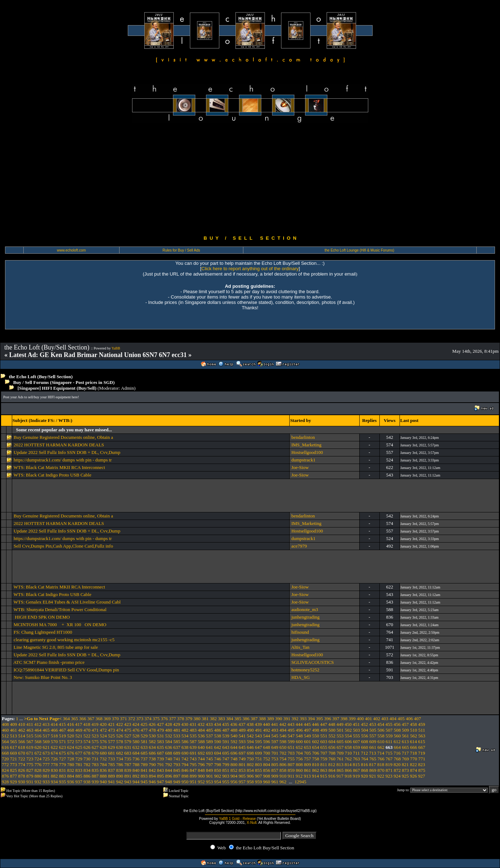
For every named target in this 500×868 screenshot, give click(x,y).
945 (144, 782)
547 (291, 736)
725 (46, 759)
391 (287, 719)
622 (55, 747)
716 (397, 753)
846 (185, 770)
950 (185, 782)
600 (299, 742)
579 (128, 742)
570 (55, 742)
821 (405, 764)
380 (197, 719)
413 (46, 724)
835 (95, 770)
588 (201, 742)
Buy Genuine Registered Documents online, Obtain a (63, 437)
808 (299, 764)
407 (417, 719)
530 (153, 736)
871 (389, 770)
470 (87, 730)
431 (193, 724)
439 (258, 724)
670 (22, 753)
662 (381, 747)
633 (144, 747)
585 (177, 742)
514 (22, 736)
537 (210, 736)
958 (251, 782)
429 (177, 724)
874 (414, 770)
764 (365, 759)
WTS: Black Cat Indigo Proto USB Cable (53, 475)
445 (307, 724)
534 (185, 736)
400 (360, 719)
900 (201, 776)
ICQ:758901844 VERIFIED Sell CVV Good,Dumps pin (66, 670)
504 (365, 730)
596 (267, 742)
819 (389, 764)
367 (91, 719)
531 (160, 736)
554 (349, 736)
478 (153, 730)
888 (103, 776)
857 (275, 770)
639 (193, 747)
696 (234, 753)
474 (120, 730)
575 (95, 742)
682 (120, 753)
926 (413, 776)
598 (283, 742)
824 (5, 770)
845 (177, 770)
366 (83, 719)
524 (103, 736)
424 (136, 724)
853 (242, 770)
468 (71, 730)
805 (275, 764)
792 (169, 764)
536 (201, 736)
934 (55, 782)
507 (389, 730)
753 (275, 759)
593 (242, 742)
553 (340, 736)
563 (422, 736)
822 (413, 764)
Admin (127, 388)
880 (38, 776)
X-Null (251, 823)
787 (128, 764)
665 (406, 747)
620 (38, 747)
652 (299, 747)
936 (71, 782)
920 (365, 776)
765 (373, 759)
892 (136, 776)
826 (22, 770)
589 (210, 742)
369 (107, 719)
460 (5, 730)
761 (340, 759)
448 (332, 724)
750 (251, 759)
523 (95, 736)
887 (95, 776)
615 (422, 742)
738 (153, 759)
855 (258, 770)
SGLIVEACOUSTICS (313, 662)
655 (324, 747)
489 (242, 730)
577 (112, 742)
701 (275, 753)
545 (275, 736)
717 (405, 753)
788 (136, 764)
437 (242, 724)
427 (160, 724)
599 (291, 742)
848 (201, 770)
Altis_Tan (300, 647)
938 (87, 782)
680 (103, 753)
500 (332, 730)
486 (218, 730)
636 (169, 747)
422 (120, 724)
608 (365, 742)
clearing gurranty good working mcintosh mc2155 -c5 (64, 640)
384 (230, 719)
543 (258, 736)
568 (38, 742)
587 (193, 742)
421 (111, 724)
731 (95, 759)
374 (148, 719)
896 (169, 776)
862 (316, 770)
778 (55, 764)
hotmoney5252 (305, 670)
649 (275, 747)
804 (267, 764)
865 (340, 770)
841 (144, 770)
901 (210, 776)
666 (414, 747)
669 (14, 753)
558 (381, 736)
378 (181, 719)
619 (30, 747)
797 (210, 764)
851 (226, 770)
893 (144, 776)
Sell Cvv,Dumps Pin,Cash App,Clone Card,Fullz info (63, 546)
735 (128, 759)
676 (71, 753)
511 (422, 730)
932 (38, 782)
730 (87, 759)
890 (120, 776)
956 (234, 782)
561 (406, 736)
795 (193, 764)
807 (291, 764)
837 (112, 770)
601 (308, 742)
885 (79, 776)
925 (405, 776)
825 (14, 770)
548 (299, 736)
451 (356, 724)
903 (226, 776)
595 (258, 742)
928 (5, 782)
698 (251, 753)
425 (144, 724)
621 (46, 747)
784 (103, 764)
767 (389, 759)
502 (349, 730)
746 (218, 759)
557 (373, 736)
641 (210, 747)
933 (46, 782)
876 (5, 776)
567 (30, 742)
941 (112, 782)
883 (62, 776)
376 (164, 719)
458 (413, 724)
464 (38, 730)
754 (283, 759)
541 (242, 736)
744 (201, 759)
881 (46, 776)
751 (258, 759)
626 (87, 747)
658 (349, 747)
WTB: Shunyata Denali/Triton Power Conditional (60, 609)
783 (95, 764)
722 (22, 759)
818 (381, 764)
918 (348, 776)
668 (5, 753)
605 (340, 742)
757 (308, 759)
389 (271, 719)
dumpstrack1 (303, 460)
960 (267, 782)
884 (71, 776)
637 (177, 747)
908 (267, 776)
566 (22, 742)
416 (71, 724)
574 (87, 742)
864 (332, 770)
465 (46, 730)
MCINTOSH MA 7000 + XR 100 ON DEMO (60, 625)
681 (112, 753)
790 (153, 764)
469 (79, 730)
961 (275, 782)
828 (38, 770)
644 (234, 747)
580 (136, 742)
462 (22, 730)
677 (79, 753)
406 (410, 719)
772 (5, 764)
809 (308, 764)
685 (144, 753)
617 (14, 747)
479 (160, 730)
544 (267, 736)
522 (87, 736)
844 (169, 770)
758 (316, 759)
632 (136, 747)
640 (201, 747)
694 (218, 753)
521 (79, 736)
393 (303, 719)
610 (381, 742)
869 (373, 770)
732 (103, 759)
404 (393, 719)
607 (356, 742)
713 (373, 753)
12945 (301, 782)
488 (234, 730)
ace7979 (299, 546)
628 (103, 747)
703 (291, 753)
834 (87, 770)
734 (120, 759)
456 (397, 724)
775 (30, 764)
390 (279, 719)
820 (397, 764)
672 (38, 753)
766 (381, 759)
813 (340, 764)
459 (422, 724)
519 (62, 736)
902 (218, 776)
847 (193, 770)
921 (373, 776)
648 (267, 747)
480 (169, 730)
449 (340, 724)
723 (30, 759)
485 (210, 730)
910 (283, 776)
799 (226, 764)
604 (332, 742)
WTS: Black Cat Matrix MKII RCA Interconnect (59, 467)
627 (95, 747)
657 (340, 747)
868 (365, 770)
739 (160, 759)
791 (160, 764)
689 (177, 753)
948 (169, 782)
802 (251, 764)
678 (87, 753)
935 (62, 782)
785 (112, 764)
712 (365, 753)
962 (283, 782)
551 (324, 736)
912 (299, 776)
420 (103, 724)
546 (283, 736)
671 (30, 753)
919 (356, 776)
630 (120, 747)
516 (38, 736)
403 (385, 719)
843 (160, 770)
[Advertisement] (250, 179)
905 (242, 776)
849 (210, 770)
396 (328, 719)
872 (397, 770)
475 (128, 730)
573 (79, 742)
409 (14, 724)
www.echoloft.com (72, 250)
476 (136, 730)
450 (348, 724)
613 (405, 742)
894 (153, 776)
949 (177, 782)
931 (30, 782)
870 (381, 770)
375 (156, 719)
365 (75, 719)
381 (205, 719)
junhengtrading (306, 617)
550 (316, 736)
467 (62, 730)
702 (283, 753)
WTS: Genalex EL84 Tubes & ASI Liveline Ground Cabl (67, 602)
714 (381, 753)
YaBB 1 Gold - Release (237, 819)
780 (71, 764)
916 (332, 776)
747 (226, 759)
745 (210, 759)
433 (209, 724)
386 (246, 719)
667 (422, 747)
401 (369, 719)
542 (251, 736)
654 (316, 747)
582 (153, 742)
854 (251, 770)
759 (324, 759)
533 (177, 736)
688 (169, 753)
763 (356, 759)
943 (128, 782)
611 (389, 742)
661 (373, 747)
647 (258, 747)
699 (258, 753)
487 (226, 730)
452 (365, 724)
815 (356, 764)
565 (14, 742)
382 (214, 719)
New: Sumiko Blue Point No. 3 (43, 677)
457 (405, 724)
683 (128, 753)
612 (397, 742)
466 (55, 730)
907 (258, 776)
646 (251, 747)
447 (324, 724)
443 (291, 724)
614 (413, 742)
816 (365, 764)
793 (177, 764)
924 (397, 776)
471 (95, 730)
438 (250, 724)
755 (291, 759)
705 (308, 753)
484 (201, 730)
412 (38, 724)
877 (14, 776)
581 (144, 742)
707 (324, 753)
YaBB (116, 348)
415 (62, 724)
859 (291, 770)
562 (414, 736)
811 (324, 764)
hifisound (300, 632)
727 (62, 759)
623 (62, 747)
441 (275, 724)
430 (185, 724)
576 (103, 742)
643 (226, 747)
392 (295, 719)
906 (251, 776)
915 (324, 776)
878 (22, 776)
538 (218, 736)
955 (226, 782)
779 (62, 764)
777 (46, 764)
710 (349, 753)
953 (210, 782)
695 (226, 753)
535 (193, 736)
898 (185, 776)
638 (185, 747)
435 (226, 724)
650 (283, 747)
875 (422, 770)
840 (136, 770)
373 (140, 719)
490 (251, 730)
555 (356, 736)
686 (153, 753)
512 (5, 736)
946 (153, 782)
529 (144, 736)
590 (218, 742)
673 (46, 753)
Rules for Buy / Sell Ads (181, 250)
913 (307, 776)
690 (185, 753)
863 (324, 770)
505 (373, 730)
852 (234, 770)
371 (123, 719)
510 (414, 730)
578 (120, 742)
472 (103, 730)
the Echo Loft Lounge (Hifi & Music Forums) (359, 250)
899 (193, 776)
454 (381, 724)
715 (389, 753)
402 (377, 719)
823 (422, 764)
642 (218, 747)
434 (218, 724)
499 (324, 730)
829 (46, 770)
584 (169, 742)
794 (185, 764)
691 (193, 753)
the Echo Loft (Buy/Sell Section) (41, 377)
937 (79, 782)
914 (316, 776)
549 (308, 736)
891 (128, 776)
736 (136, 759)
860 (299, 770)
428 (169, 724)
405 (401, 719)
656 (332, 747)
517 (46, 736)
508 (397, 730)
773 (14, 764)
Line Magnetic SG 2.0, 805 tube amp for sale (56, 647)
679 (95, 753)
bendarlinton (303, 437)
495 (291, 730)
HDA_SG (301, 677)
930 (22, 782)
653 (308, 747)
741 (177, 759)
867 (356, 770)
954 (218, 782)
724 (38, 759)
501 (340, 730)
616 (5, 747)
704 (299, 753)
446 (316, 724)
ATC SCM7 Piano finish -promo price (49, 662)
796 (201, 764)
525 (112, 736)
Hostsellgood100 (307, 452)
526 (120, 736)
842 (153, 770)
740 (169, 759)
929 (14, 782)
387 (254, 719)
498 (316, 730)
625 (79, 747)
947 (160, 782)
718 (413, 753)
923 (389, 776)
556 (365, 736)
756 (299, 759)
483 (193, 730)
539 (226, 736)
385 (238, 719)
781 (79, 764)
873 (406, 770)
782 (87, 764)
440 (267, 724)
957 (242, 782)
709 (340, 753)
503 (356, 730)
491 (258, 730)
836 (103, 770)
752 (267, 759)
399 (352, 719)
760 (332, 759)
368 (99, 719)
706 (316, 753)
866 (349, 770)
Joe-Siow (300, 467)
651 (291, 747)
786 (120, 764)
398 (344, 719)
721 (14, 759)
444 (299, 724)
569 (46, 742)
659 (356, 747)
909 (275, 776)
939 (95, 782)
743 (193, 759)
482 (185, 730)
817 (373, 764)
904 (234, 776)
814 (348, 764)
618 (22, 747)
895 (160, 776)
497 (308, 730)
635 (160, 747)
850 (218, 770)
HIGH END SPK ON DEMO (42, 617)
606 (349, 742)
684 (136, 753)
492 (267, 730)
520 (71, 736)
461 (14, 730)
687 (160, 753)
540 (234, 736)
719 (422, 753)
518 (55, 736)
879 (30, 776)
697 (242, 753)
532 (169, 736)
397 (336, 719)
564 (5, 742)
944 (136, 782)
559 (389, 736)
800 (234, 764)
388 (262, 719)
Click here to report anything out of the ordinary (250, 269)
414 (54, 724)
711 (356, 753)
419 (95, 724)
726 (55, 759)
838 (120, 770)
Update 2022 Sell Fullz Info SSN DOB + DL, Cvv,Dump (67, 452)
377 (173, 719)
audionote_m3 (305, 609)
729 (79, 759)
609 (373, 742)
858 (283, 770)
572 (71, 742)
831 (62, 770)
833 (79, 770)
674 (55, 753)
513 (14, 736)
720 (5, 759)
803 (258, 764)
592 (234, 742)
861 (308, 770)
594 (251, 742)
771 (422, 759)
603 (324, 742)
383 (221, 719)
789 (144, 764)
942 (120, 782)
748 (234, 759)
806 (283, 764)
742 (185, 759)
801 (242, 764)
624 (71, 747)
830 (55, 770)
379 (189, 719)
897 (177, 776)
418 (87, 724)
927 (422, 776)
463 (30, 730)
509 (406, 730)
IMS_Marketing (307, 445)
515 (30, 736)
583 (160, 742)
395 (319, 719)
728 (71, 759)
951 (193, 782)
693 (210, 753)
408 (5, 724)
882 (55, 776)
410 (22, 724)
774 (22, 764)
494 (283, 730)
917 (340, 776)
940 (103, 782)
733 (112, 759)
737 (144, 759)
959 (258, 782)
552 (332, 736)
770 (414, 759)
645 (242, 747)
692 (201, 753)
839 (128, 770)
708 (332, 753)
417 (79, 724)
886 (87, 776)
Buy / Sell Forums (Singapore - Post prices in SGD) (64, 382)
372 (132, 719)
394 (312, 719)
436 (234, 724)
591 (226, 742)
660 (365, 747)
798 (218, 764)
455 (389, 724)
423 (128, 724)
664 (397, 747)
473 (112, 730)
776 (38, 764)
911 (291, 776)
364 (66, 719)
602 (316, 742)
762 (349, 759)
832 (71, 770)
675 (62, 753)
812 (332, 764)
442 (283, 724)
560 (397, 736)
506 (381, 730)
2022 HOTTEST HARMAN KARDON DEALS (59, 445)
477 (144, 730)
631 (128, 747)
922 (381, 776)
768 (397, 759)
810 (316, 764)
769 (406, 759)
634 (153, 747)
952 (201, 782)
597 (275, 742)
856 (267, 770)
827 (30, 770)
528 (136, 736)
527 (128, 736)
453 (373, 724)
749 (242, 759)
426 (152, 724)
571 (62, 742)
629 (112, 747)
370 (116, 719)
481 (177, 730)
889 (112, 776)
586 (185, 742)
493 (275, 730)
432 (201, 724)
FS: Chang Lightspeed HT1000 (43, 632)
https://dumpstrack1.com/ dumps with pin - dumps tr (63, 460)
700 (267, 753)
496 (299, 730)
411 (30, 724)
